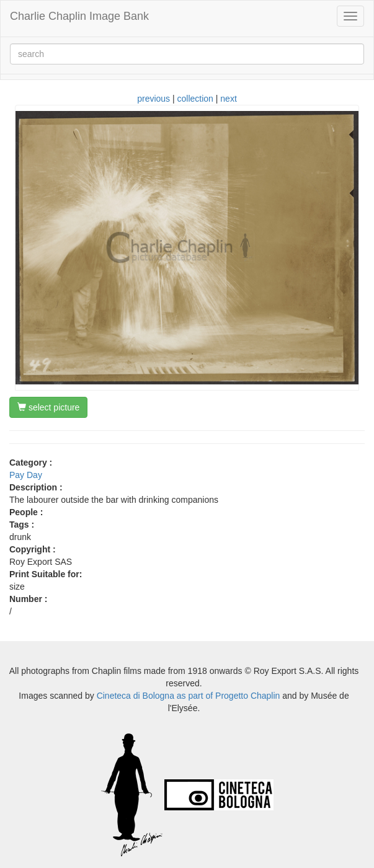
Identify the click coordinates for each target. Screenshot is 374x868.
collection (195, 99)
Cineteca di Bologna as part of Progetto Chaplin (189, 696)
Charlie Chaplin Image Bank (79, 16)
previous (154, 99)
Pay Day (26, 475)
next (228, 99)
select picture (48, 407)
